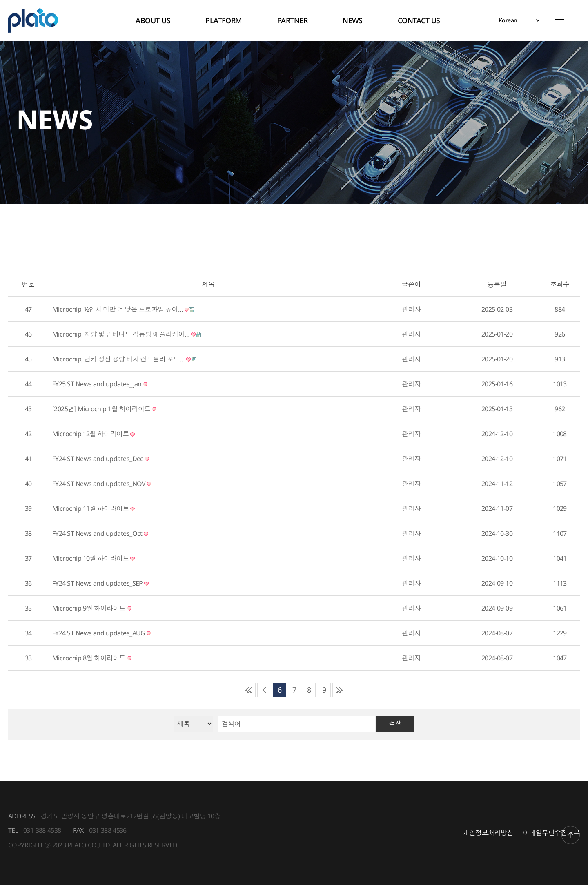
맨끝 (339, 690)
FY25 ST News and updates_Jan (100, 384)
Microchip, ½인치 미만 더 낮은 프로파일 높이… (123, 309)
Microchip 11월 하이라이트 (94, 508)
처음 (249, 690)
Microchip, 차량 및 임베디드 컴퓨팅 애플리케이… (127, 334)
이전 (264, 690)
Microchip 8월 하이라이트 (92, 658)
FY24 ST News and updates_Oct (100, 533)
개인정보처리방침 (488, 833)
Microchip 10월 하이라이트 (94, 558)
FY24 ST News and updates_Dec (101, 459)
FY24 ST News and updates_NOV (102, 484)
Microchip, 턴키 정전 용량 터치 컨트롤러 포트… (124, 359)
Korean (508, 20)
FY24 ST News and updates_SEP (100, 583)
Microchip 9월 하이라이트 (92, 608)
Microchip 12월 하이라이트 (94, 434)
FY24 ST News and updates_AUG (102, 633)
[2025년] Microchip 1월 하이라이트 (104, 409)
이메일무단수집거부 (551, 833)
